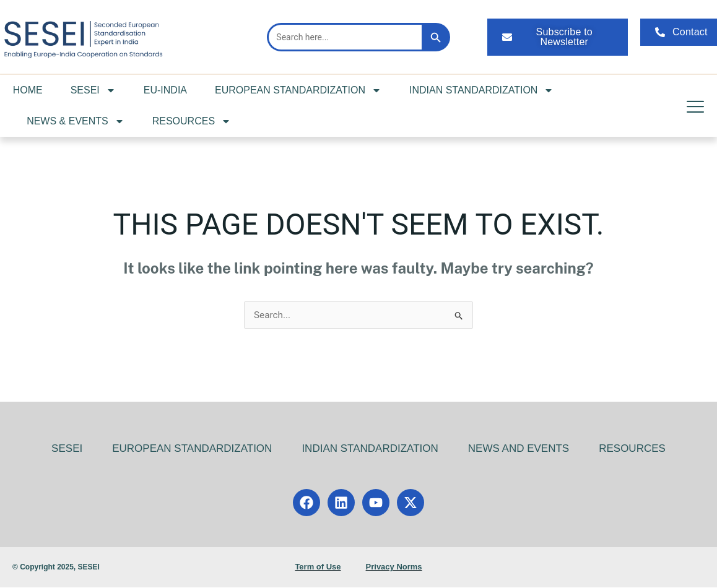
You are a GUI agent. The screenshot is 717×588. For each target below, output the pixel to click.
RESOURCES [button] (192, 121)
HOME (28, 90)
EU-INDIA (165, 90)
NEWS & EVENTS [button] (76, 121)
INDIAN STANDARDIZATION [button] (481, 90)
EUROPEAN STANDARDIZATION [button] (298, 90)
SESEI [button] (93, 90)
